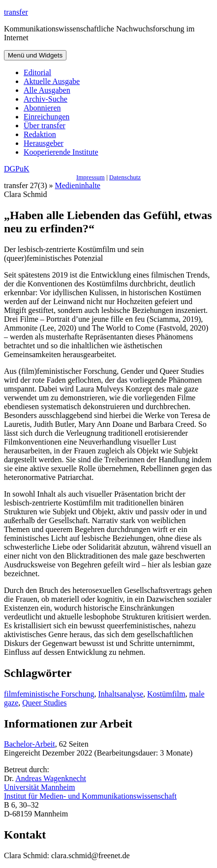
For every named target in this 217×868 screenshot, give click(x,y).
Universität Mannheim (39, 787)
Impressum (91, 177)
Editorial (37, 72)
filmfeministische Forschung (49, 694)
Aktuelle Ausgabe (52, 81)
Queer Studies (44, 703)
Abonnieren (42, 108)
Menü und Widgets (35, 55)
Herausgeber (44, 143)
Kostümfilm (166, 694)
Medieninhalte (78, 185)
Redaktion (40, 134)
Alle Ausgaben (47, 90)
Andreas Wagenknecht (51, 778)
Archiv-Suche (46, 99)
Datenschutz (125, 177)
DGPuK (17, 169)
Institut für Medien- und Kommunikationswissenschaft (90, 796)
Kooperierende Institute (61, 152)
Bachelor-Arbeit (30, 744)
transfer (16, 12)
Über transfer (45, 126)
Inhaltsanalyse (121, 694)
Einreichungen (46, 117)
